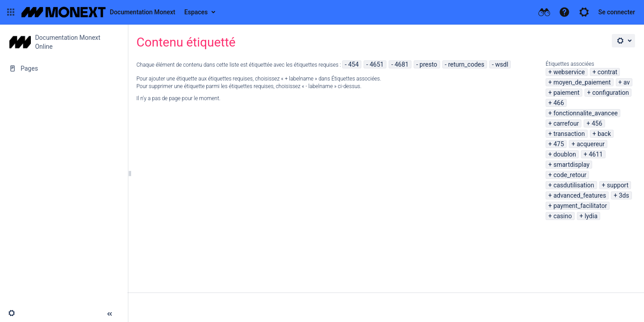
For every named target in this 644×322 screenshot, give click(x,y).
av (627, 82)
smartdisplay (571, 165)
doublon (565, 154)
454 (353, 64)
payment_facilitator (580, 206)
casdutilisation (574, 185)
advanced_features (580, 195)
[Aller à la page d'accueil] (98, 12)
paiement (566, 93)
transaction (569, 134)
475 (559, 144)
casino (562, 216)
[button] (11, 12)
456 (597, 123)
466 (559, 103)
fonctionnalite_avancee (585, 113)
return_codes (466, 64)
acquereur (591, 144)
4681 (401, 64)
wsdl (502, 64)
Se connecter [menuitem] (617, 12)
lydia (591, 216)
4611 (595, 154)
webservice (569, 72)
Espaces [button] (196, 12)
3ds (624, 195)
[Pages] (64, 68)
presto (428, 64)
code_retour (570, 175)
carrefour (566, 123)
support (618, 185)
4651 (376, 64)
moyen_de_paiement (582, 82)
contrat (607, 72)
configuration (610, 93)
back (604, 134)
